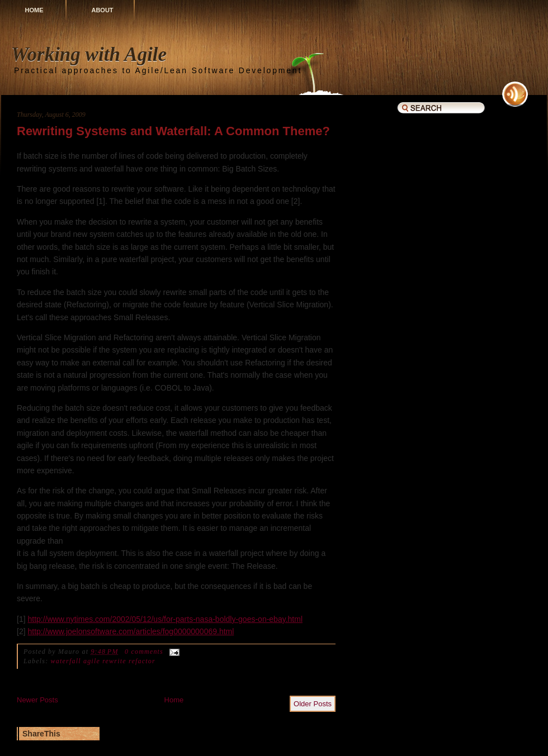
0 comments (144, 652)
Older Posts (313, 704)
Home (34, 10)
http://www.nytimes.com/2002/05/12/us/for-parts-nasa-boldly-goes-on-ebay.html (165, 619)
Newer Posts (37, 700)
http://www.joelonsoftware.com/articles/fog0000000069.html (131, 631)
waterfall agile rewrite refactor (103, 661)
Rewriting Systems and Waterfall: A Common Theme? (173, 131)
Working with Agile (89, 54)
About (102, 10)
